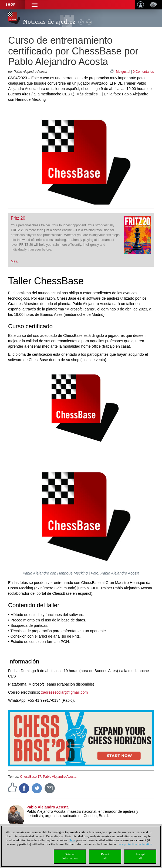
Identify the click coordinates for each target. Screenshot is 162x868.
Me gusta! (123, 72)
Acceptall (140, 856)
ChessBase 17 (31, 777)
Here (72, 840)
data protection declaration (135, 844)
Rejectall (105, 856)
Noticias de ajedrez (49, 22)
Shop (11, 5)
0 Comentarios (143, 72)
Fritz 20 (18, 218)
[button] (35, 5)
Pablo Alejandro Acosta (60, 777)
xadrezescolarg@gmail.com (64, 692)
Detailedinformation (70, 856)
